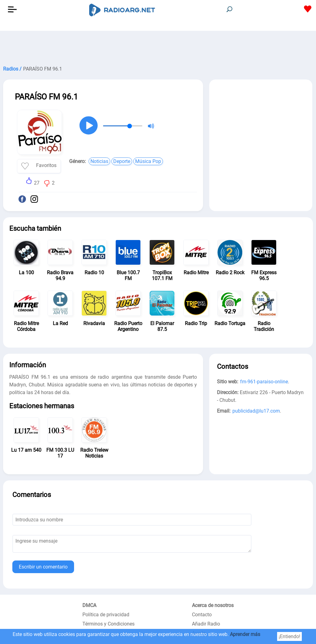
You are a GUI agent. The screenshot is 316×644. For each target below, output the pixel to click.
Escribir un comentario (43, 567)
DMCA (89, 605)
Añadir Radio (206, 624)
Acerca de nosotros (213, 605)
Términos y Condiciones (108, 624)
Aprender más (245, 634)
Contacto (202, 615)
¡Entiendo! (289, 636)
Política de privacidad (106, 615)
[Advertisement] (158, 46)
